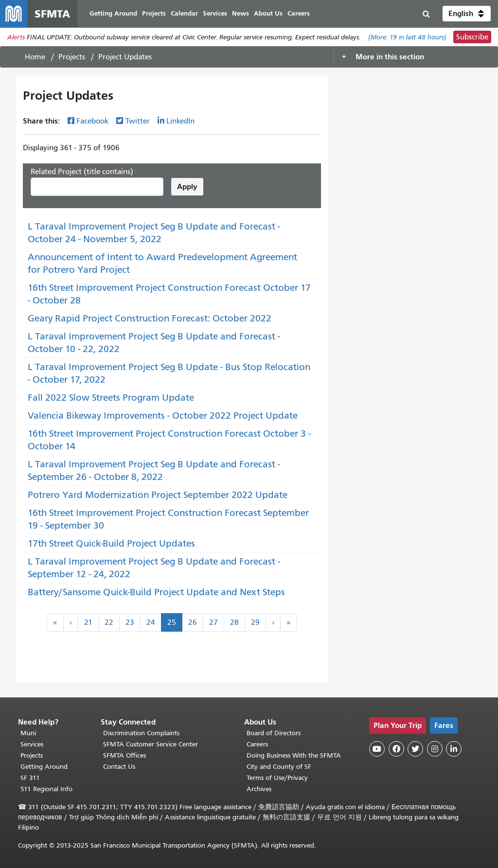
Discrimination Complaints (141, 733)
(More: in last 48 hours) (407, 37)
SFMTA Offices (124, 755)
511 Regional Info (46, 789)
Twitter (138, 121)
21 (88, 622)
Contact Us (119, 767)
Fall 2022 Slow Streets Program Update (111, 398)
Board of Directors (274, 733)
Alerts (16, 37)
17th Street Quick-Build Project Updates (111, 543)
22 (109, 622)
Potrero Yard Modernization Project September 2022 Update (158, 495)
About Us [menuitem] (268, 13)
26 (193, 622)
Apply (187, 186)
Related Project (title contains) (82, 172)
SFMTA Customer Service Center (151, 744)
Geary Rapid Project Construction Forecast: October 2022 (150, 318)
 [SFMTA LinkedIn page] (454, 749)
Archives (259, 789)
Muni (28, 733)
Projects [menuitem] (154, 13)
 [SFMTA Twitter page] (415, 749)
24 (151, 622)
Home (35, 57)
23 (130, 622)
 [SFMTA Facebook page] (396, 749)
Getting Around (44, 767)
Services (32, 744)
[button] (467, 14)
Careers (257, 744)
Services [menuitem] (215, 13)
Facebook (92, 121)
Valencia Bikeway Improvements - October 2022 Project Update (163, 416)
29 (255, 622)
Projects (72, 57)
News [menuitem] (240, 13)
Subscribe (472, 37)
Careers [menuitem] (299, 13)
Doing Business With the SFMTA (294, 755)
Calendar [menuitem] (184, 13)
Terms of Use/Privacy (277, 778)
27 (213, 622)
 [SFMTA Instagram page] (435, 749)
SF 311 (30, 778)
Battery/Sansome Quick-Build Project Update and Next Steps (156, 592)
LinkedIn (180, 121)
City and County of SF (279, 767)
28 (234, 622)
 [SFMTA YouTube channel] (377, 749)
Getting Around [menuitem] (113, 13)
